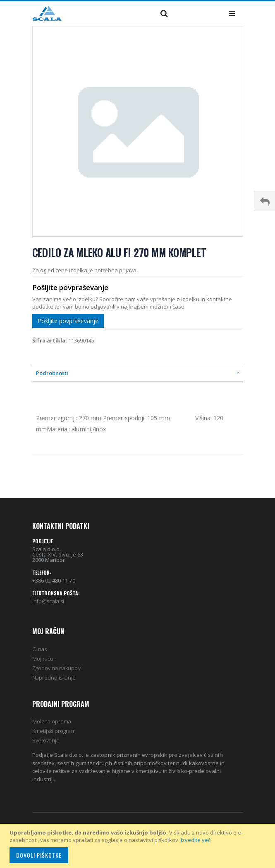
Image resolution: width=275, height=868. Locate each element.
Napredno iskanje (54, 678)
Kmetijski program (54, 731)
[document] (139, 846)
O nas (39, 649)
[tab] (138, 373)
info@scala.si (48, 601)
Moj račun (45, 659)
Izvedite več (196, 840)
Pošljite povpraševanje (68, 321)
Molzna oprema (52, 721)
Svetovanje (46, 740)
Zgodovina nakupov (56, 668)
